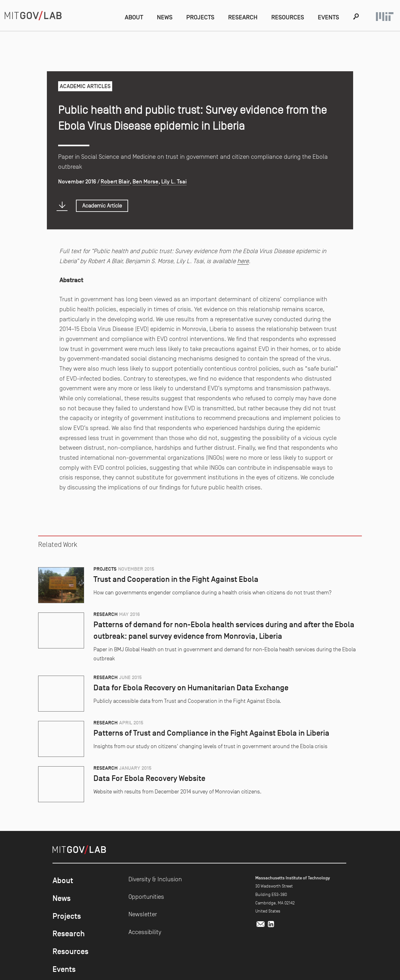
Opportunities (146, 897)
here (243, 261)
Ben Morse (145, 182)
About (134, 17)
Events (328, 17)
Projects (200, 17)
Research (243, 17)
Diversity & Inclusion (155, 879)
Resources (288, 17)
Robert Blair (115, 182)
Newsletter (143, 914)
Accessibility (145, 932)
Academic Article (102, 206)
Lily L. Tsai (174, 182)
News (165, 17)
